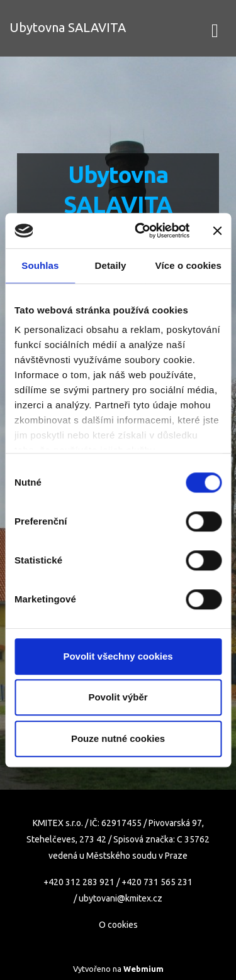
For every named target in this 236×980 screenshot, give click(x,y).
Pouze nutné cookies (118, 738)
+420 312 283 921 (79, 882)
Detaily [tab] (111, 265)
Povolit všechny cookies (118, 656)
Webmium (143, 969)
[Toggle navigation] (215, 29)
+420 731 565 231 (157, 882)
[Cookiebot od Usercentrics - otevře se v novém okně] (141, 231)
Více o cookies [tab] (188, 265)
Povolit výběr (118, 697)
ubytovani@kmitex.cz (121, 898)
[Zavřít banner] (217, 231)
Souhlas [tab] (40, 265)
